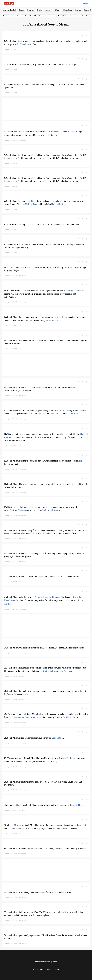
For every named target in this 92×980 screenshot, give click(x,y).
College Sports (67, 10)
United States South (13, 600)
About (36, 969)
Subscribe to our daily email (46, 962)
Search (85, 3)
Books (40, 10)
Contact (56, 969)
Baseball (22, 10)
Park (81, 461)
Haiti (82, 16)
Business (48, 10)
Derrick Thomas (9, 16)
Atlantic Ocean (55, 320)
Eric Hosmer (51, 16)
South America (31, 717)
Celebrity (56, 10)
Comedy (78, 10)
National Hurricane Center (47, 597)
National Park (31, 204)
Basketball (31, 10)
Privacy (48, 969)
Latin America (49, 510)
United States (63, 16)
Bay (64, 317)
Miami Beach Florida (24, 16)
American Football (10, 10)
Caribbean (74, 16)
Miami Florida (39, 16)
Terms (42, 969)
